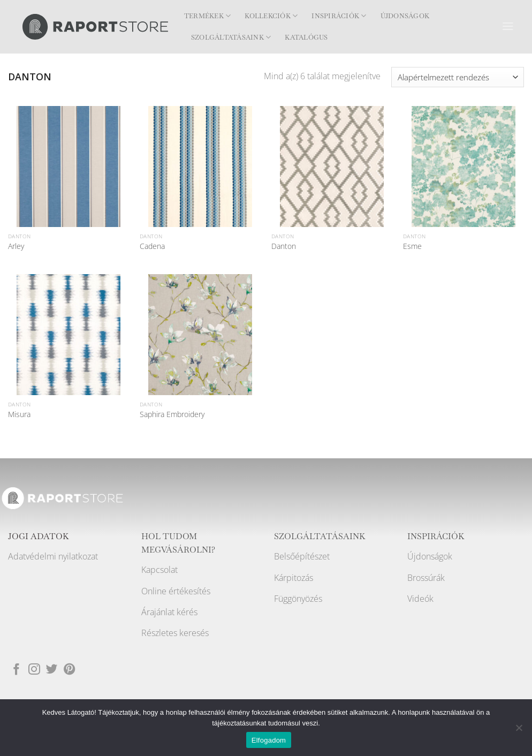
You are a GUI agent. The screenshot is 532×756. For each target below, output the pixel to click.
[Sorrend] (458, 77)
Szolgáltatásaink (231, 37)
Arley (16, 246)
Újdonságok (405, 16)
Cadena (152, 246)
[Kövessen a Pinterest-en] (70, 669)
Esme (412, 246)
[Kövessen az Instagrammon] (34, 669)
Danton (284, 246)
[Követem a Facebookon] (17, 669)
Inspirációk (339, 16)
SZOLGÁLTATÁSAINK (320, 536)
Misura (19, 414)
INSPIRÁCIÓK (436, 536)
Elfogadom (269, 740)
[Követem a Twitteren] (52, 669)
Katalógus (306, 37)
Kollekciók (271, 16)
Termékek (207, 16)
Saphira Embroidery (172, 414)
